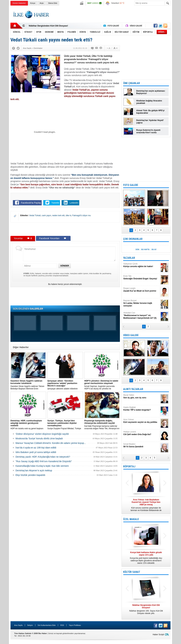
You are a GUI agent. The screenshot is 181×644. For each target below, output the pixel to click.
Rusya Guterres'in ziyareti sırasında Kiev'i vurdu (148, 131)
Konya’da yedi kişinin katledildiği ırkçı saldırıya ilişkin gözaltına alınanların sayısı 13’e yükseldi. (146, 558)
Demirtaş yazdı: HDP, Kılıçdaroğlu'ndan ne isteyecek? (43, 457)
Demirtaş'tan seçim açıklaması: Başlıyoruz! (151, 92)
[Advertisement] (111, 15)
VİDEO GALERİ (131, 335)
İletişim (30, 625)
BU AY (154, 250)
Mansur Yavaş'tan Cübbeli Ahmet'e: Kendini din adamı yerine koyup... (51, 443)
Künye (33, 3)
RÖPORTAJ (129, 466)
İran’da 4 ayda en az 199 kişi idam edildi (36, 448)
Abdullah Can (141, 315)
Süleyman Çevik (141, 265)
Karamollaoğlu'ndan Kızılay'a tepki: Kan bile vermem (42, 466)
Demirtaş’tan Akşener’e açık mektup (34, 470)
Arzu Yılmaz (141, 421)
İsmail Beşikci (141, 445)
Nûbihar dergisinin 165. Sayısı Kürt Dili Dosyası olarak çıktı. (146, 609)
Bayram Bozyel (141, 303)
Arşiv (42, 3)
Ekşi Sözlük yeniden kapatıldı (30, 475)
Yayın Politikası (75, 625)
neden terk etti (58, 215)
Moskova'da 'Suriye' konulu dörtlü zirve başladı (39, 438)
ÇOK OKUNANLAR (133, 239)
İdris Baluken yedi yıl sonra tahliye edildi (36, 452)
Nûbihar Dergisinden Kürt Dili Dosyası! (48, 26)
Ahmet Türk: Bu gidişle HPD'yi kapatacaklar (150, 112)
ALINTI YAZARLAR (133, 389)
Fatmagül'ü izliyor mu (81, 215)
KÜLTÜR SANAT (132, 572)
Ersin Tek (141, 277)
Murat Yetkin (141, 396)
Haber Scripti (158, 635)
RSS (62, 625)
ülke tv (68, 215)
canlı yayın (46, 215)
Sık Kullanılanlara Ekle (47, 625)
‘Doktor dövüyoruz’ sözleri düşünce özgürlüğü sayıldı (42, 434)
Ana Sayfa (18, 625)
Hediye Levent (141, 433)
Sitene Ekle (53, 3)
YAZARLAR (129, 258)
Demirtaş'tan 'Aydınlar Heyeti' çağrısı (150, 122)
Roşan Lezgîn (141, 290)
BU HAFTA (145, 250)
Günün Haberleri (19, 3)
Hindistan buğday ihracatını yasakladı (149, 102)
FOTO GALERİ (131, 185)
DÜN (137, 250)
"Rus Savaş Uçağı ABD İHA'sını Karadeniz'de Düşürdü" (44, 461)
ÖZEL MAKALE (131, 519)
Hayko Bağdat (141, 409)
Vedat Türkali (35, 215)
